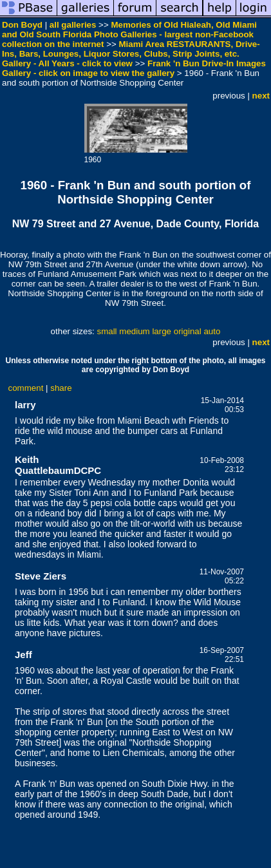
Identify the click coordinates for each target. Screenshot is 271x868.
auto (212, 331)
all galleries (73, 25)
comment (26, 388)
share (61, 388)
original (188, 331)
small (107, 331)
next (261, 96)
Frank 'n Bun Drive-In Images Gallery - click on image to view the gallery (134, 68)
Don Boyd (22, 25)
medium (134, 331)
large (162, 331)
